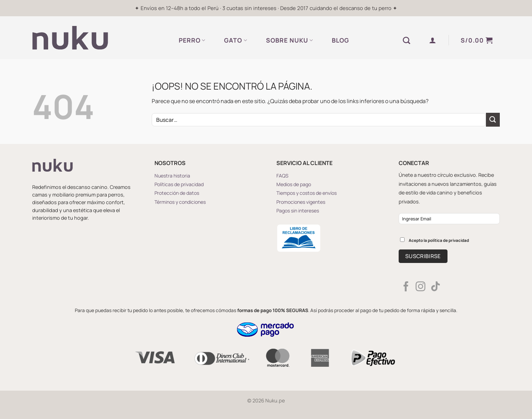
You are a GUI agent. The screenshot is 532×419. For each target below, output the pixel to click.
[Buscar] (407, 40)
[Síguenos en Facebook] (406, 287)
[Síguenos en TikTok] (435, 287)
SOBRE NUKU (290, 40)
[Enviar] (493, 120)
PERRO (192, 40)
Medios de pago (294, 184)
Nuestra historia (172, 176)
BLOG (340, 40)
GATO (236, 40)
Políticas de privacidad (179, 184)
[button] (433, 40)
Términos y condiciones (180, 202)
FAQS (282, 176)
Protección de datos (177, 193)
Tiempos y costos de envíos (307, 193)
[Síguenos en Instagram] (420, 287)
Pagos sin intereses (298, 211)
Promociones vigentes (301, 202)
